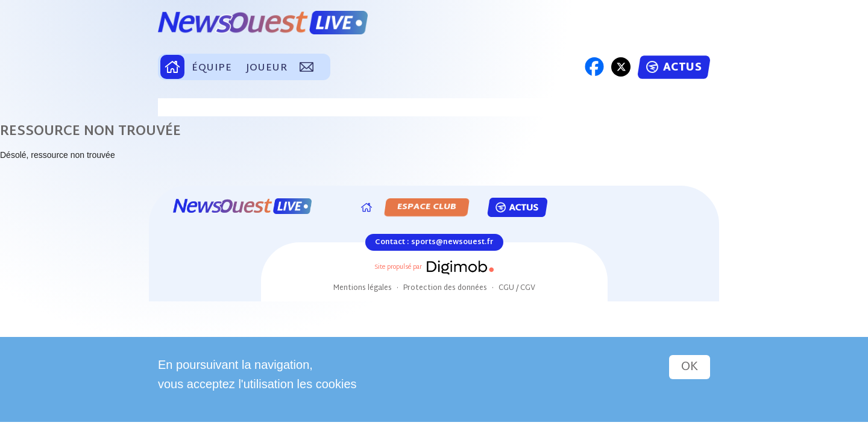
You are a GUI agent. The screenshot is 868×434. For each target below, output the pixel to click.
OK (690, 367)
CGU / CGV (517, 288)
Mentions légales (363, 288)
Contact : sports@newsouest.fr (434, 242)
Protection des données (445, 288)
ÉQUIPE (212, 68)
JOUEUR (266, 68)
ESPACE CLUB (427, 207)
